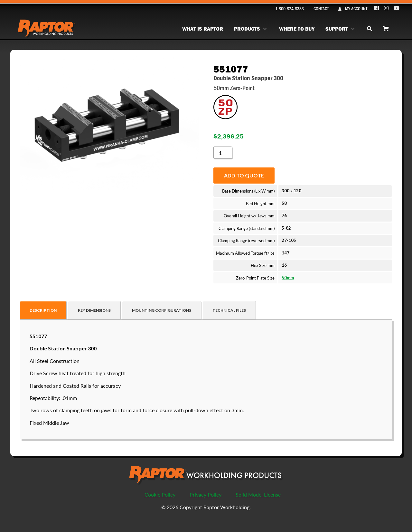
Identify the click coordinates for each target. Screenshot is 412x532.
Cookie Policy (160, 494)
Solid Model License (258, 494)
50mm (288, 278)
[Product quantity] (223, 153)
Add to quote (244, 175)
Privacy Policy (206, 494)
